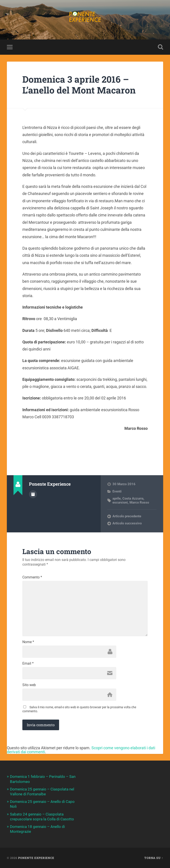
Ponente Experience (36, 858)
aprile (117, 498)
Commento (32, 577)
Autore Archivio (33, 494)
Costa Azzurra (133, 498)
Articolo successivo (127, 523)
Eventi (117, 491)
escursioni (120, 502)
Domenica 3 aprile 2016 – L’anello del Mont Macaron (79, 85)
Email (28, 664)
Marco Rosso (139, 502)
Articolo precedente (127, 516)
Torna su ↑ (154, 858)
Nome (28, 642)
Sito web (29, 685)
